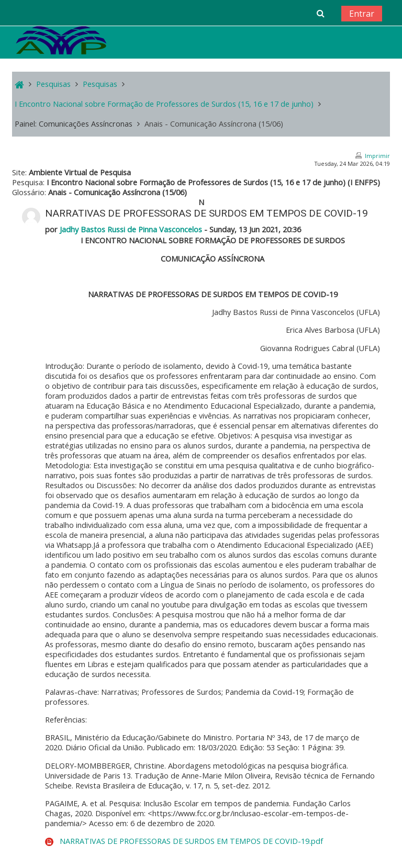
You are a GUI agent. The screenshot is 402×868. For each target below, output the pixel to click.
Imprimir (377, 156)
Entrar (362, 14)
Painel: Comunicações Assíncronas (74, 124)
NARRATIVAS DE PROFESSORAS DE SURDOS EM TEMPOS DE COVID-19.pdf (191, 841)
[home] (61, 40)
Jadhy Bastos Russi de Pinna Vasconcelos (131, 229)
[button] (320, 13)
